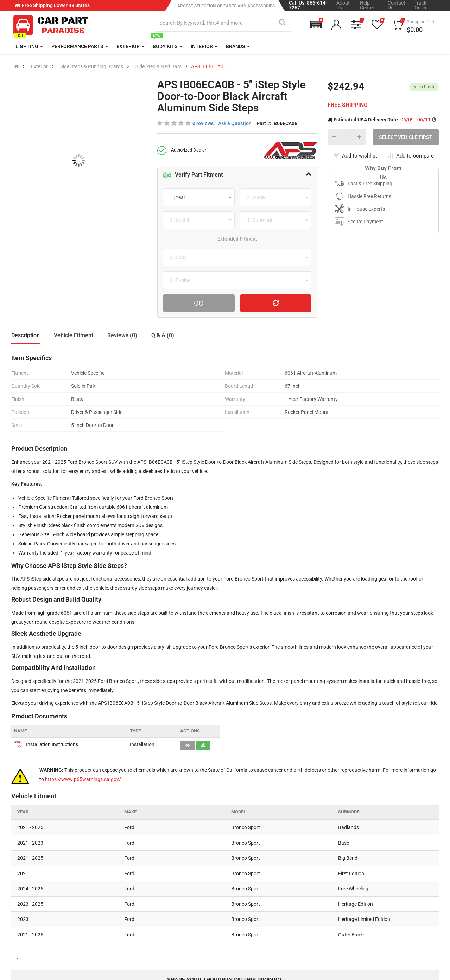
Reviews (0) (122, 335)
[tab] (237, 175)
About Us (343, 5)
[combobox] (199, 197)
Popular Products (287, 906)
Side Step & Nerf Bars (159, 66)
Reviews (204, 906)
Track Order (421, 5)
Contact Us (397, 5)
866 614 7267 (41, 879)
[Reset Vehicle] (276, 303)
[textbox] (180, 197)
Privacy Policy (210, 891)
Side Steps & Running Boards (92, 66)
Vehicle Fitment (74, 335)
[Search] (282, 23)
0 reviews (203, 123)
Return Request (139, 921)
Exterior (39, 66)
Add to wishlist (355, 156)
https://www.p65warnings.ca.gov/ (83, 779)
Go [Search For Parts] (199, 303)
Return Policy (136, 906)
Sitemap (204, 921)
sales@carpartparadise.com (58, 897)
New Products (283, 876)
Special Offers (283, 891)
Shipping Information (145, 891)
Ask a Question (235, 123)
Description (26, 335)
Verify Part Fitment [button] (193, 175)
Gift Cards (278, 921)
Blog (199, 876)
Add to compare (411, 156)
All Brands (279, 861)
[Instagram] (366, 935)
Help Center (367, 5)
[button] (316, 25)
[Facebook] (347, 935)
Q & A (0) (163, 335)
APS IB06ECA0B (209, 66)
